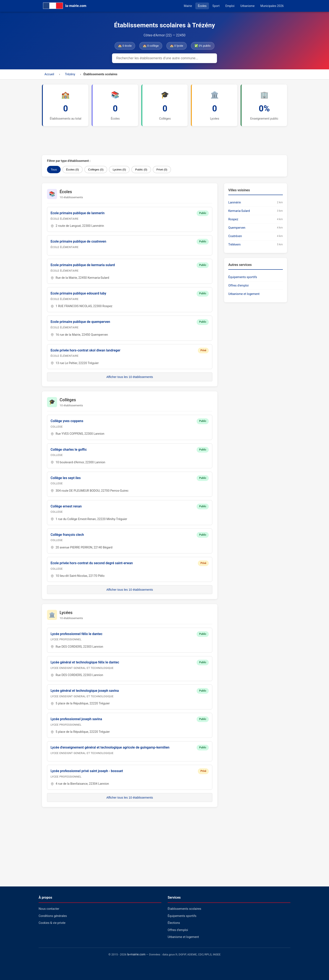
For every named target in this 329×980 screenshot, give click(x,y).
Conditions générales (53, 916)
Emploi (230, 6)
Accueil (49, 74)
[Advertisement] (144, 141)
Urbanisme (247, 6)
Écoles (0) (72, 170)
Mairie (188, 6)
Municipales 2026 (272, 6)
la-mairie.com (136, 954)
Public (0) (141, 170)
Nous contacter (49, 909)
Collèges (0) (96, 170)
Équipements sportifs (243, 277)
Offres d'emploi (238, 286)
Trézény (70, 74)
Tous (54, 170)
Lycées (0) (119, 170)
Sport (216, 6)
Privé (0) (162, 170)
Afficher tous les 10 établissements (130, 377)
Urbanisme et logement (244, 294)
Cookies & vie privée (52, 923)
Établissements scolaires (184, 909)
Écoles (202, 6)
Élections (174, 923)
